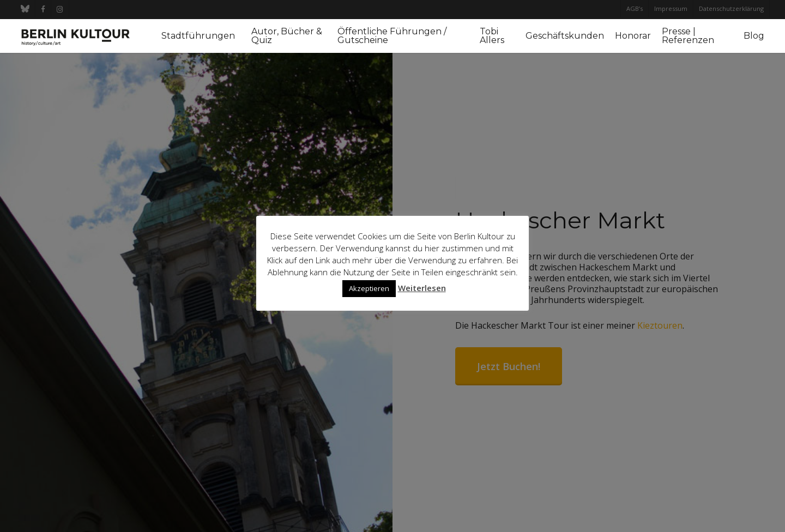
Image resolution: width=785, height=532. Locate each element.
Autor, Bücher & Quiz (287, 36)
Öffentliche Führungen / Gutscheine (392, 36)
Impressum (671, 8)
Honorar (633, 36)
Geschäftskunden (565, 36)
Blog (754, 36)
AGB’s (635, 8)
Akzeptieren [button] (369, 288)
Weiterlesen (422, 288)
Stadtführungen (198, 36)
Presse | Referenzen (688, 36)
